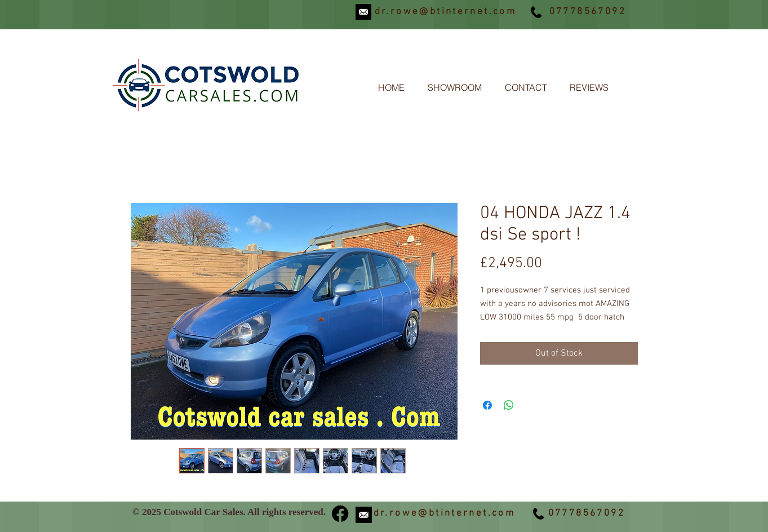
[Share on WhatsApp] (509, 405)
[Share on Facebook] (487, 405)
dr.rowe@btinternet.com (446, 12)
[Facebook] (340, 514)
